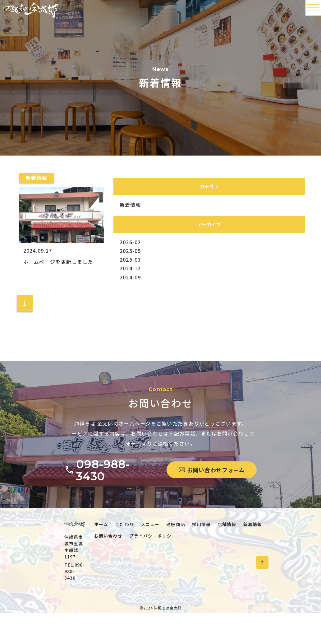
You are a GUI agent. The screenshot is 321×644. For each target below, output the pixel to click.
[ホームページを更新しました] (60, 249)
